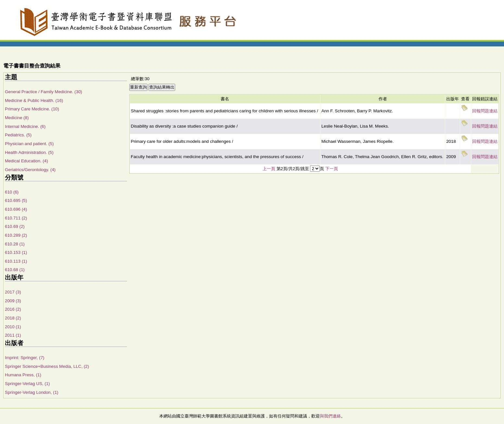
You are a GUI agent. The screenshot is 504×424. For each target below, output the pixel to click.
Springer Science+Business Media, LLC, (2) (47, 366)
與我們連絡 (330, 416)
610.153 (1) (16, 252)
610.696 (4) (16, 209)
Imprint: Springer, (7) (25, 358)
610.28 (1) (15, 244)
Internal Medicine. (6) (25, 126)
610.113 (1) (16, 261)
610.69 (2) (15, 226)
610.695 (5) (16, 200)
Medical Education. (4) (26, 161)
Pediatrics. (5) (18, 135)
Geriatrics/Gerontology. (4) (30, 170)
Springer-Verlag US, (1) (27, 384)
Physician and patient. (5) (29, 144)
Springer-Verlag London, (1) (32, 392)
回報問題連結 (485, 111)
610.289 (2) (16, 235)
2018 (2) (13, 318)
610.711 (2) (16, 218)
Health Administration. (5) (29, 152)
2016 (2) (13, 309)
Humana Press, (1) (23, 375)
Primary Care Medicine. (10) (32, 109)
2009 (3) (13, 301)
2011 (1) (13, 335)
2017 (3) (13, 292)
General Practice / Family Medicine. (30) (44, 92)
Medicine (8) (17, 118)
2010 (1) (13, 327)
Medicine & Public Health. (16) (34, 100)
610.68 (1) (15, 270)
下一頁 (332, 169)
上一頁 (269, 169)
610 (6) (12, 192)
